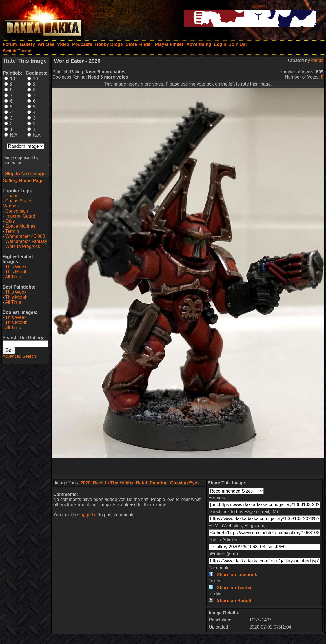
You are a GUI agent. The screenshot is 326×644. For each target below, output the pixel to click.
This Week (16, 267)
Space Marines (20, 226)
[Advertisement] (188, 467)
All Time (13, 277)
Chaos (12, 196)
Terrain (12, 231)
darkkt (317, 60)
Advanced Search (19, 356)
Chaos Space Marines (17, 203)
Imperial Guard (20, 216)
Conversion (17, 211)
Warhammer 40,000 (25, 236)
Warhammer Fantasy (26, 241)
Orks (10, 221)
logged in (89, 515)
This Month (16, 272)
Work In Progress (23, 246)
